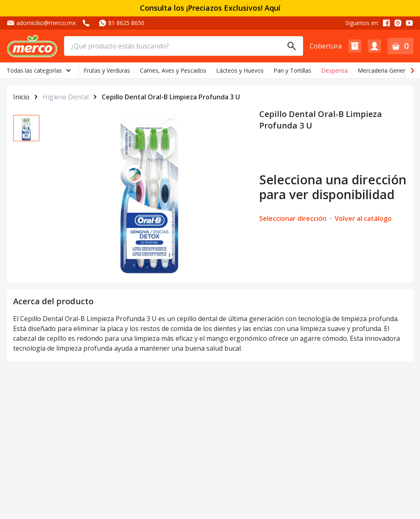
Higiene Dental (66, 97)
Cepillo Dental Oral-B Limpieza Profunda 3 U (171, 97)
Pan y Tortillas (292, 70)
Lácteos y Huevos (240, 70)
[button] (355, 46)
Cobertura (326, 46)
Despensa (334, 70)
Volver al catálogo (363, 218)
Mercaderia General (384, 70)
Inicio (21, 97)
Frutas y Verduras (107, 70)
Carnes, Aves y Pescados (173, 70)
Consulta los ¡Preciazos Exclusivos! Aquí (210, 8)
